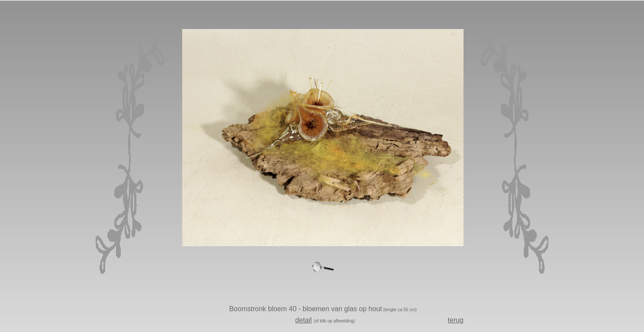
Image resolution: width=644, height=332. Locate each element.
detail (303, 320)
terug (456, 320)
